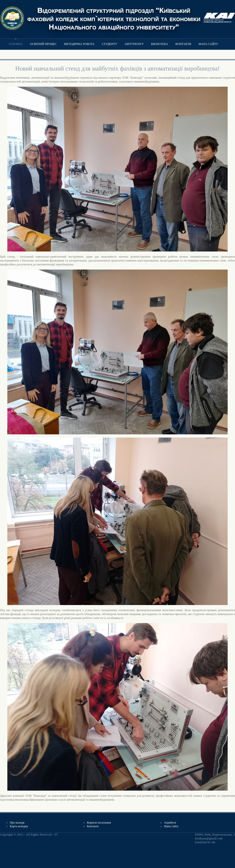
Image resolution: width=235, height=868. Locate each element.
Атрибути (170, 823)
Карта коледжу (19, 826)
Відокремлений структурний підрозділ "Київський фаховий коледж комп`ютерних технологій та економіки (114, 14)
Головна (16, 44)
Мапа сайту (208, 44)
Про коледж (17, 823)
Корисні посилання (99, 823)
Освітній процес (43, 44)
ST (56, 834)
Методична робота (79, 44)
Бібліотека (160, 44)
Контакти (183, 44)
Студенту (110, 44)
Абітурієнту (134, 44)
